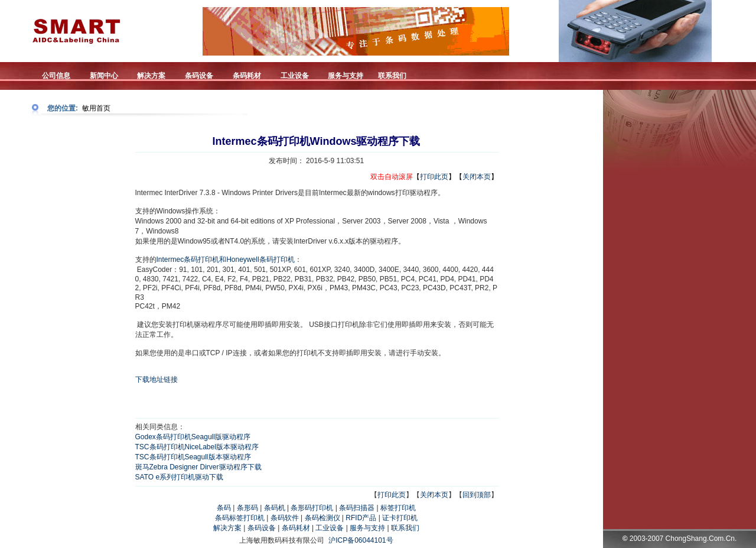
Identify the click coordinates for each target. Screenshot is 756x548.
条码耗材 (296, 528)
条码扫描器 (357, 508)
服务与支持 (367, 528)
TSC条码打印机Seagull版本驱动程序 (193, 457)
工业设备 (330, 528)
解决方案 (227, 528)
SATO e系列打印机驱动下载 (180, 477)
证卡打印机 (400, 518)
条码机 (275, 508)
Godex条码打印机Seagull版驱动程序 (193, 437)
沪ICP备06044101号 (361, 540)
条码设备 (262, 528)
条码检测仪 (322, 518)
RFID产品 (361, 518)
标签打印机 (398, 508)
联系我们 (405, 528)
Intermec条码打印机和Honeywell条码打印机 (226, 260)
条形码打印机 (312, 508)
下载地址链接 (157, 380)
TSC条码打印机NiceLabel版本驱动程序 (197, 447)
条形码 (247, 508)
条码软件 (285, 518)
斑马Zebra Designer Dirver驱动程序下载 (198, 467)
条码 (224, 508)
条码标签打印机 (240, 518)
